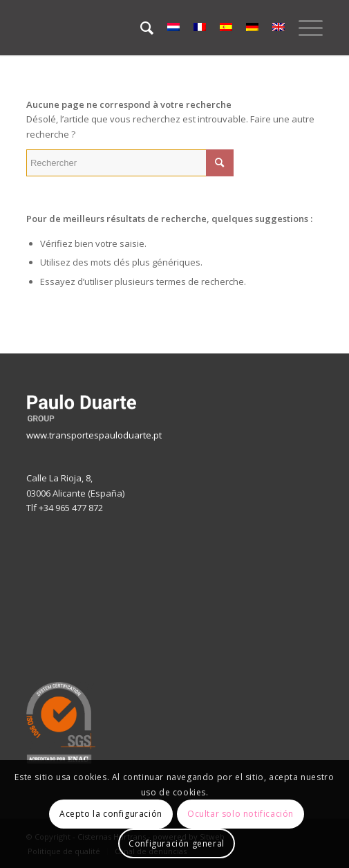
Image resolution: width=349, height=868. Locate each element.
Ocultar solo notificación (240, 814)
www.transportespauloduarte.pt (94, 435)
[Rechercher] (140, 28)
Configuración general (177, 843)
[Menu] (304, 28)
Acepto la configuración (111, 814)
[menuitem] (140, 28)
